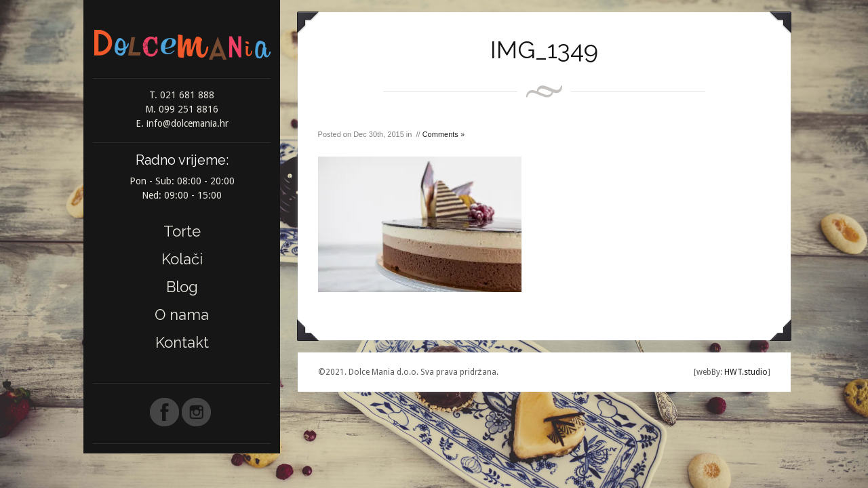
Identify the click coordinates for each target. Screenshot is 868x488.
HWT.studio (745, 372)
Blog (182, 287)
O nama (182, 314)
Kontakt (182, 342)
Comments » (443, 134)
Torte (182, 231)
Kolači (182, 259)
